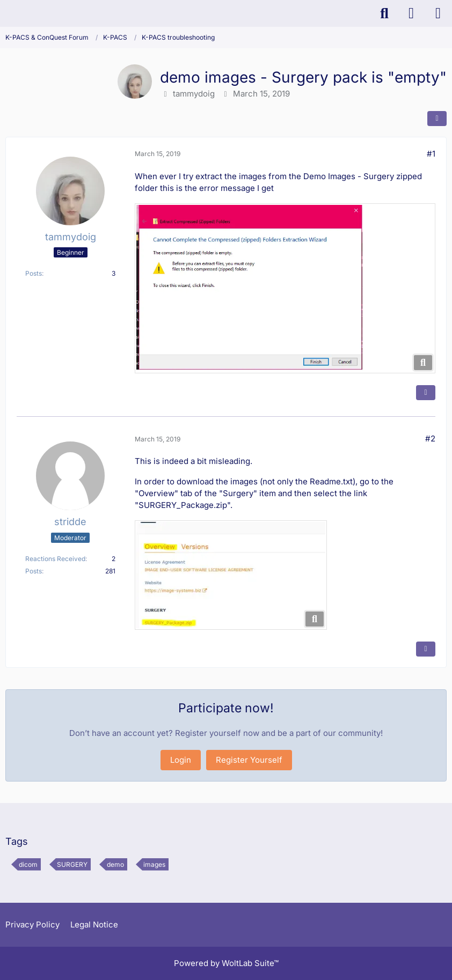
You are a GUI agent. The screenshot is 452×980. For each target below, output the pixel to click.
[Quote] (426, 393)
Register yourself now (217, 733)
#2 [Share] (430, 439)
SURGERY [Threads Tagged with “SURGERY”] (72, 864)
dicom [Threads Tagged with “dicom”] (28, 864)
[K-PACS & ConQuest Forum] (5, 13)
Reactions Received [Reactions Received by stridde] (55, 559)
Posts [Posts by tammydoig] (34, 273)
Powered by (226, 963)
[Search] (384, 13)
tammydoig (194, 94)
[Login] (411, 13)
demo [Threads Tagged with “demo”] (115, 864)
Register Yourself (249, 760)
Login (181, 760)
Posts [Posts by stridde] (34, 571)
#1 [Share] (431, 154)
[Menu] (438, 13)
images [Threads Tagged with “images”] (154, 864)
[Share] (437, 119)
